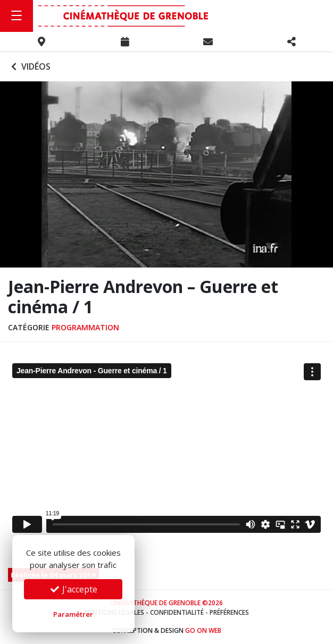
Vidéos (30, 66)
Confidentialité (177, 612)
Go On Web (203, 630)
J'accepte (73, 589)
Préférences (229, 612)
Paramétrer (73, 614)
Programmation (85, 327)
